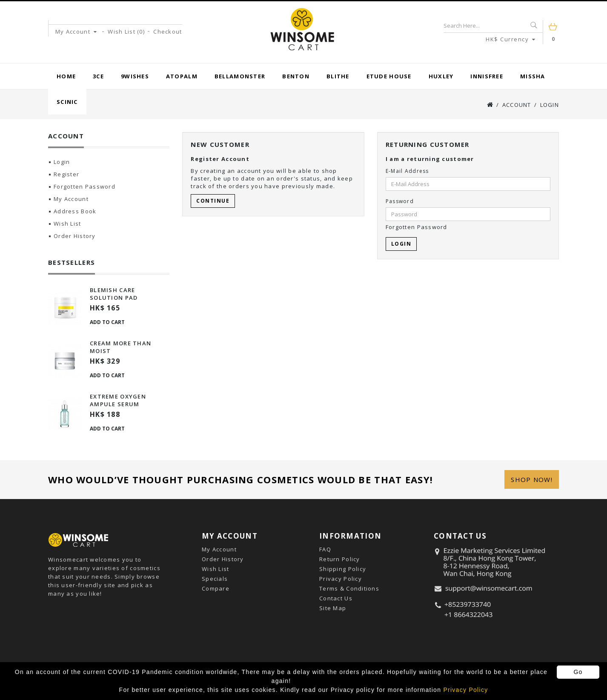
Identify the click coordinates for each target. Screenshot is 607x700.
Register (66, 174)
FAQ (325, 549)
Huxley (441, 76)
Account (517, 105)
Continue (213, 201)
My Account (71, 199)
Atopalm (182, 76)
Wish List (67, 224)
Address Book (75, 211)
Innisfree (487, 76)
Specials (215, 579)
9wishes (135, 76)
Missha (533, 76)
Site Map (333, 608)
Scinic (67, 102)
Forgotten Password (84, 186)
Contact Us (336, 598)
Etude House (389, 76)
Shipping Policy (343, 569)
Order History (75, 236)
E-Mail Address (407, 171)
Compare (216, 588)
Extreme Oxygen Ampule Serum (118, 400)
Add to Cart (107, 322)
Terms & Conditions (349, 588)
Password (400, 201)
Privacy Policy (341, 579)
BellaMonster (240, 76)
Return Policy (340, 559)
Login (550, 105)
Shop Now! (532, 479)
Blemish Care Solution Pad (114, 294)
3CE (98, 76)
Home (66, 76)
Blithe (338, 76)
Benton (296, 76)
